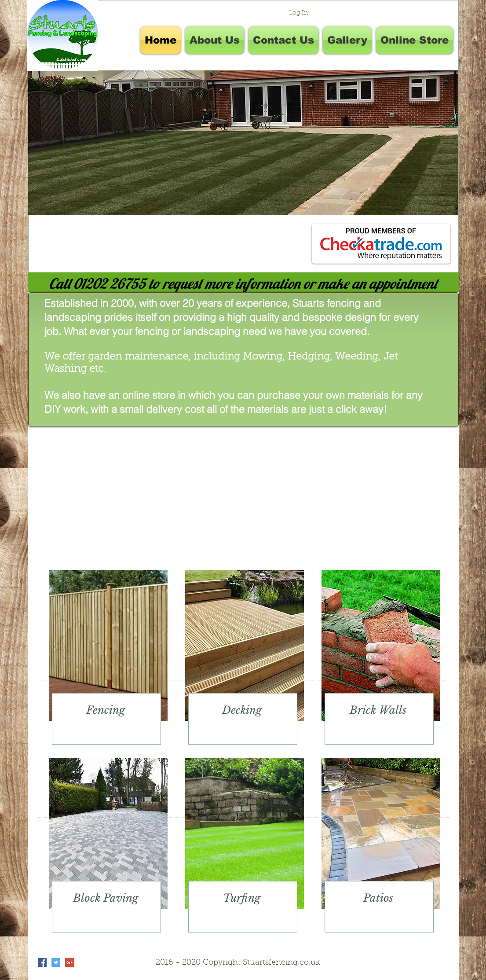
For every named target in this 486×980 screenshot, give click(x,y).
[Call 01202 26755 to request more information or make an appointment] (243, 283)
